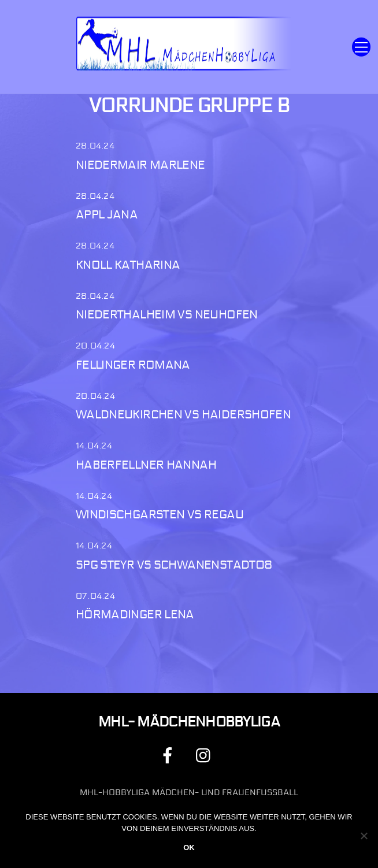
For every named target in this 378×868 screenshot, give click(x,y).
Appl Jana (107, 215)
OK (189, 847)
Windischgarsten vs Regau (160, 515)
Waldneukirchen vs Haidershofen (183, 415)
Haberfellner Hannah (146, 465)
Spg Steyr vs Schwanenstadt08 (174, 565)
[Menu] (361, 47)
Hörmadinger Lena (135, 615)
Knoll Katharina (128, 265)
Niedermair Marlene (140, 165)
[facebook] (170, 755)
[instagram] (206, 755)
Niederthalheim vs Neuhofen (167, 315)
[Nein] (364, 836)
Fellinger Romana (133, 365)
